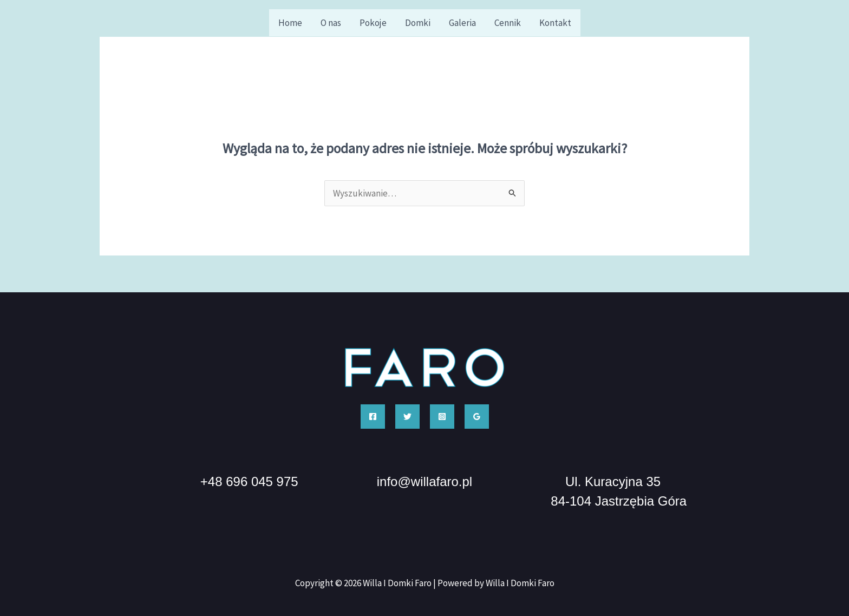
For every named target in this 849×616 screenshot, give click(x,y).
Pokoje (373, 23)
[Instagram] (442, 417)
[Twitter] (407, 417)
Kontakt (555, 23)
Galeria (462, 23)
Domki (418, 23)
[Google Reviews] (477, 417)
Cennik (508, 23)
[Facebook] (373, 417)
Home (290, 23)
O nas (331, 23)
